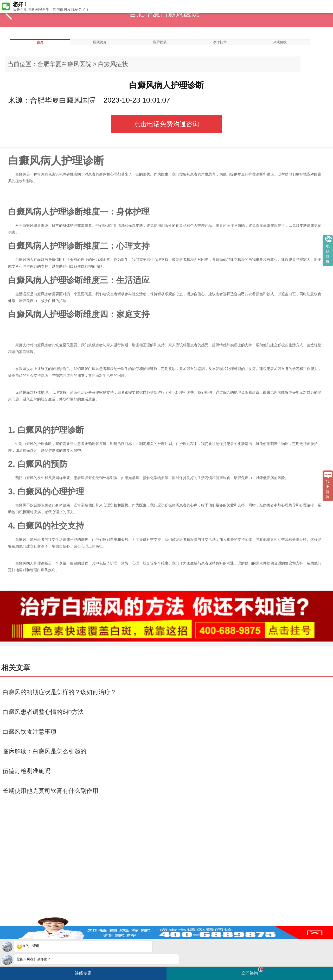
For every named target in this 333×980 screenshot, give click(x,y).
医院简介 (100, 42)
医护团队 (160, 42)
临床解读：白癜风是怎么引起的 (44, 751)
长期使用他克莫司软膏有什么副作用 (50, 791)
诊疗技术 (220, 42)
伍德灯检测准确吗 (27, 771)
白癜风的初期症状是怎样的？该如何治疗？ (59, 692)
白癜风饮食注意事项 (30, 732)
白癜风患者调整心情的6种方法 (43, 712)
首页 (40, 42)
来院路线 (280, 42)
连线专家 (83, 973)
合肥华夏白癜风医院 (64, 64)
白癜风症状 (113, 64)
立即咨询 (252, 971)
